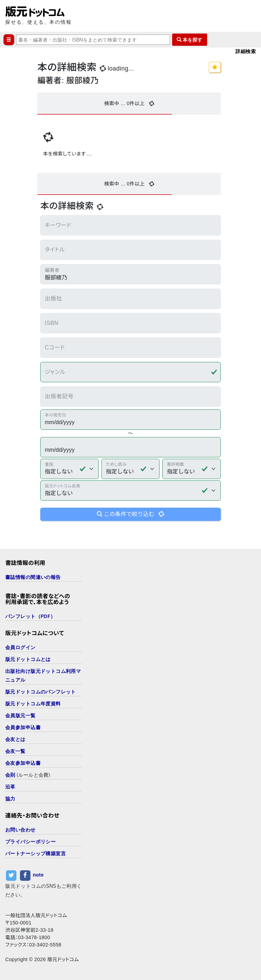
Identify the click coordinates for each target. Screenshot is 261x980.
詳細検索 (246, 51)
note (38, 875)
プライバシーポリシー (30, 841)
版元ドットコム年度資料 (33, 703)
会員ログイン (20, 647)
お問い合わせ (20, 830)
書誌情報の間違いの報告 (33, 577)
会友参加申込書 (23, 763)
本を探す (190, 40)
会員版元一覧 (20, 715)
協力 (10, 798)
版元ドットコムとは (28, 659)
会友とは (15, 739)
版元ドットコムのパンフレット (41, 692)
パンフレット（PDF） (30, 616)
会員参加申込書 (23, 727)
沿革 (10, 787)
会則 (10, 775)
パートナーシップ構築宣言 (36, 853)
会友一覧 (15, 751)
